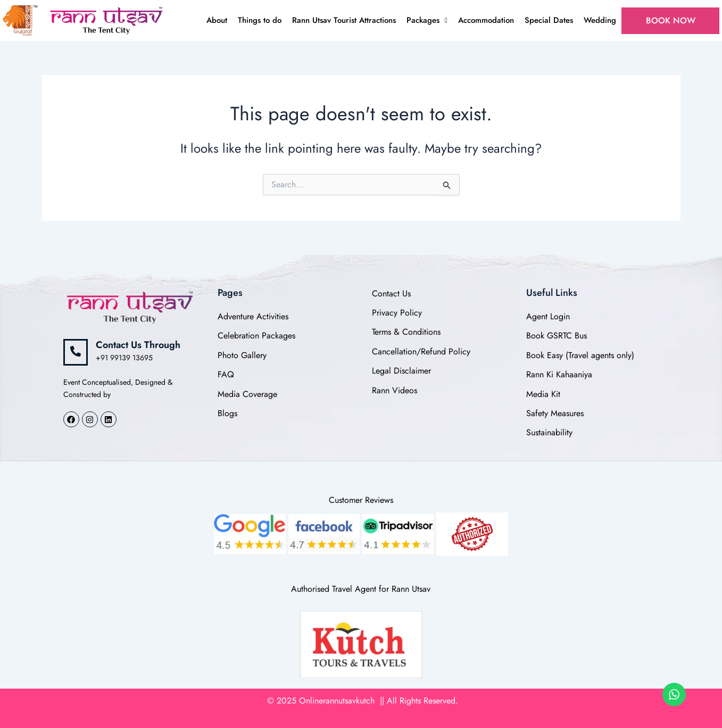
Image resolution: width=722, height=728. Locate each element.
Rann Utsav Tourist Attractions (344, 20)
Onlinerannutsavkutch (338, 701)
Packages (427, 20)
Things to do (260, 20)
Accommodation (486, 20)
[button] (427, 20)
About (217, 20)
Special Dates (549, 20)
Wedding (600, 20)
